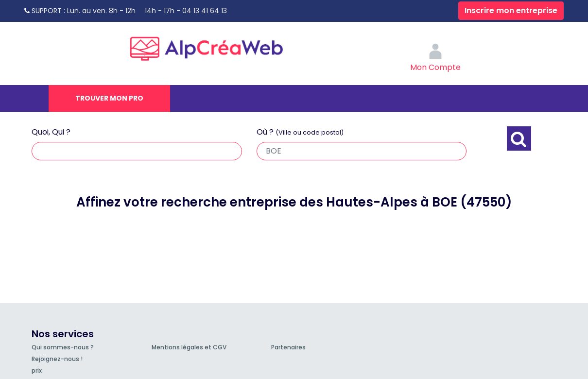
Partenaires (288, 347)
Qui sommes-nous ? (63, 347)
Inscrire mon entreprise (511, 10)
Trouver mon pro (109, 98)
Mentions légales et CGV (189, 347)
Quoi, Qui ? (51, 132)
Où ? (300, 132)
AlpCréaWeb (215, 46)
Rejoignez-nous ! (57, 359)
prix (37, 370)
